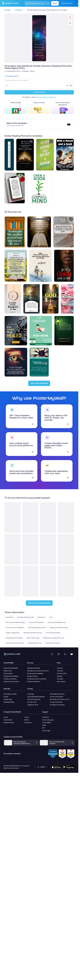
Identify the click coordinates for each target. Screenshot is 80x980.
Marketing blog (9, 692)
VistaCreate (8, 710)
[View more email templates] (39, 593)
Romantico (10, 607)
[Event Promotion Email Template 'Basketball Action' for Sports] (12, 539)
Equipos (60, 666)
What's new (8, 661)
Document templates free (57, 612)
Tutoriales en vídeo (10, 684)
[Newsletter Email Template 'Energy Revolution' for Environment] (30, 507)
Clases (6, 687)
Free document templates (15, 617)
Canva (6, 707)
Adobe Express (9, 712)
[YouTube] (72, 644)
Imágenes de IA (33, 695)
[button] (70, 17)
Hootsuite (28, 712)
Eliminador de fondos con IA (60, 689)
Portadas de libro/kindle (26, 607)
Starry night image (33, 628)
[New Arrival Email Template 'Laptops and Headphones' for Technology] (30, 571)
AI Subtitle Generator (57, 684)
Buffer (27, 710)
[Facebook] (52, 644)
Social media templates (35, 663)
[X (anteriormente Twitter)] (65, 644)
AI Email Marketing (34, 689)
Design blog (8, 689)
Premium (60, 661)
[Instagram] (59, 644)
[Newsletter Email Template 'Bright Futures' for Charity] (66, 507)
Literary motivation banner (15, 633)
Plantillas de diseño (34, 658)
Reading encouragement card (53, 628)
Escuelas (60, 669)
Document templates (36, 612)
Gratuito (60, 658)
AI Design (31, 684)
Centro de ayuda (48, 710)
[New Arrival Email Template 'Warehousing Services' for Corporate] (48, 507)
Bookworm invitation (53, 633)
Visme (27, 707)
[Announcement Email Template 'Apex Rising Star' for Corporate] (66, 571)
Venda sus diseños (10, 669)
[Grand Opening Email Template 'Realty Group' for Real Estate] (66, 539)
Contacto (45, 707)
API (43, 718)
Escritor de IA (32, 692)
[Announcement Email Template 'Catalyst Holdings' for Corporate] (12, 507)
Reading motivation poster (59, 617)
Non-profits (61, 671)
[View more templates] (39, 373)
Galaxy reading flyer (13, 623)
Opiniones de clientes (11, 671)
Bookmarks (41, 607)
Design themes (32, 666)
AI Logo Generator (56, 692)
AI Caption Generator (57, 695)
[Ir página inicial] (9, 3)
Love (51, 607)
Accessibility (47, 712)
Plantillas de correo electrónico (38, 661)
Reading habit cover (35, 633)
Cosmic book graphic (53, 623)
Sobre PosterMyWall (11, 658)
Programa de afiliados (11, 666)
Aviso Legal (46, 721)
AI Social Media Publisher (36, 687)
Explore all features (34, 671)
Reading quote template (14, 628)
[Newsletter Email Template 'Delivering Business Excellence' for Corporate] (30, 539)
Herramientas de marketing (37, 669)
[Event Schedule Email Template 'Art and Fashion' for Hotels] (48, 539)
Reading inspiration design (33, 623)
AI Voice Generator (57, 687)
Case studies (8, 663)
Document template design (15, 612)
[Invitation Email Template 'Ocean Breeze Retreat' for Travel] (48, 571)
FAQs (44, 715)
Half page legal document (37, 617)
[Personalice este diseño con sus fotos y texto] (39, 38)
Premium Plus (62, 663)
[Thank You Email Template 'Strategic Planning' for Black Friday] (12, 571)
